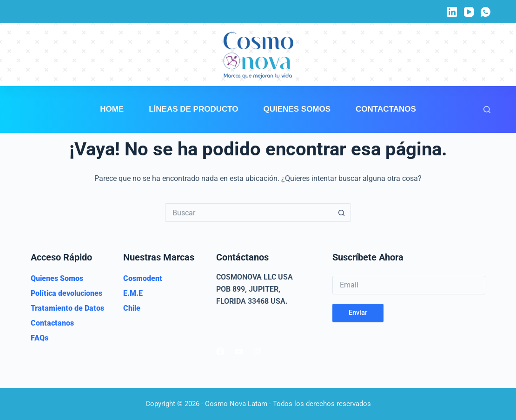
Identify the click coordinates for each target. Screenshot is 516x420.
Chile (132, 308)
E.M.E (133, 293)
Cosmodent (143, 278)
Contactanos (386, 109)
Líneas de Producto (193, 109)
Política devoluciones (66, 293)
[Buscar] (487, 110)
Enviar (358, 313)
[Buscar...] (249, 213)
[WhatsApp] (486, 12)
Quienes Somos (297, 109)
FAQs (40, 338)
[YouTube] (469, 12)
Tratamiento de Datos (67, 308)
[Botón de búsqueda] (342, 213)
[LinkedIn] (452, 12)
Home (112, 109)
